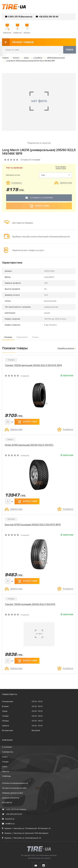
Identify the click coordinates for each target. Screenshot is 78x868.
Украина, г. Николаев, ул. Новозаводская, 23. (22, 838)
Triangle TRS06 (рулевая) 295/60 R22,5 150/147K (30, 604)
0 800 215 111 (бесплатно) (14, 809)
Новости (6, 772)
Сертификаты (8, 752)
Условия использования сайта (14, 788)
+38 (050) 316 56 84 (12, 814)
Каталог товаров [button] (18, 42)
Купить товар (27, 422)
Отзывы (35, 337)
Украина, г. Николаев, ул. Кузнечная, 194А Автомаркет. (25, 833)
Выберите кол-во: (13, 175)
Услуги (5, 757)
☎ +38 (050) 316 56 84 (47, 17)
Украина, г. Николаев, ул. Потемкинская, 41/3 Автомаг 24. (26, 828)
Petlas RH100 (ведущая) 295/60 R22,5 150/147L (29, 445)
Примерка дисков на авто (13, 793)
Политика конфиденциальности (15, 783)
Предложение (22, 337)
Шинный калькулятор (11, 798)
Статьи (5, 767)
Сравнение (7, 30)
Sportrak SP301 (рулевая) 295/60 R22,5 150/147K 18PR (33, 525)
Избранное (17, 30)
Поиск (70, 50)
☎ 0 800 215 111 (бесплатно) (18, 17)
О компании (7, 747)
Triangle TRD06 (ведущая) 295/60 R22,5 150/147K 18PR (33, 365)
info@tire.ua (8, 824)
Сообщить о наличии (39, 198)
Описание (8, 337)
